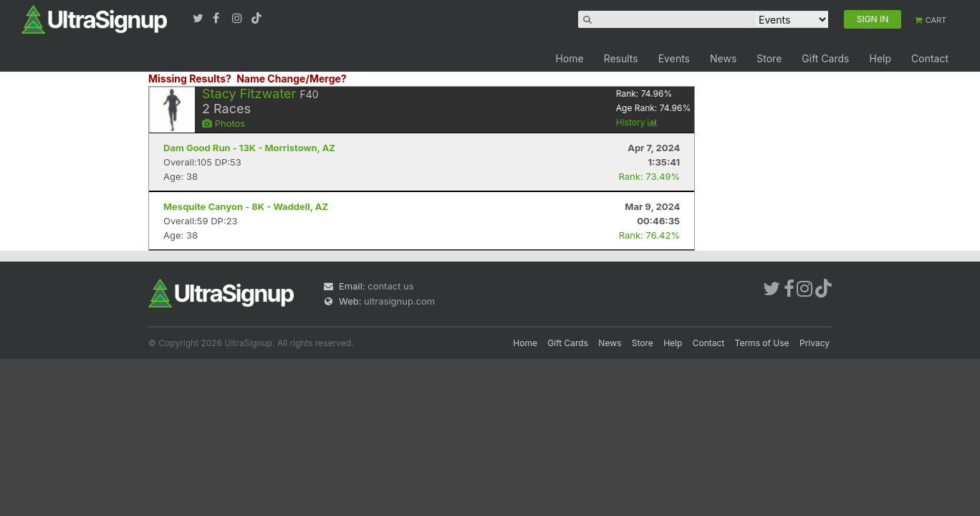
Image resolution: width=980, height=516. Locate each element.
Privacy (815, 343)
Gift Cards (825, 58)
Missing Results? (190, 78)
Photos (224, 123)
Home (569, 58)
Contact (930, 58)
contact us (390, 286)
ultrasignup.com (399, 301)
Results (621, 58)
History (637, 122)
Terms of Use (762, 343)
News (723, 58)
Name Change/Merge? (292, 78)
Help (880, 58)
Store (769, 58)
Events (674, 58)
